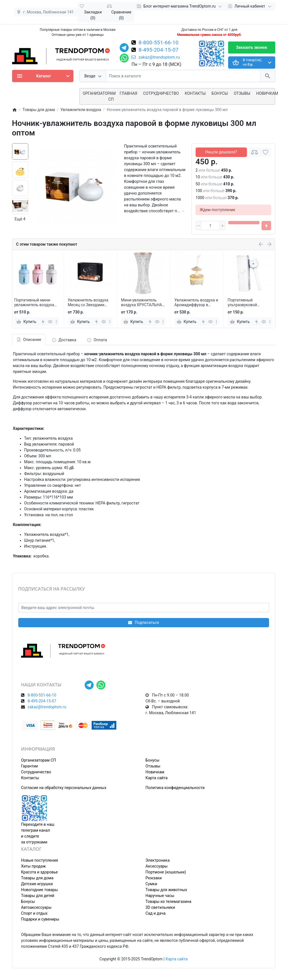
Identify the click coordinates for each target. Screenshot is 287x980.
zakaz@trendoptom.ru (156, 57)
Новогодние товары (39, 890)
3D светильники (160, 907)
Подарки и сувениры (40, 919)
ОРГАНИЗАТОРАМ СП (99, 96)
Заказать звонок (252, 47)
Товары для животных (166, 890)
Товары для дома (37, 878)
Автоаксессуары (36, 907)
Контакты (195, 93)
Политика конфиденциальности (175, 788)
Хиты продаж (33, 866)
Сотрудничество (36, 772)
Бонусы (220, 93)
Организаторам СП (39, 760)
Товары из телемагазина (168, 901)
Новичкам (267, 93)
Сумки (151, 884)
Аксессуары (157, 866)
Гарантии (29, 766)
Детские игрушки (37, 884)
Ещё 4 (20, 219)
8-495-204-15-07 (158, 50)
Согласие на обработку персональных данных (64, 788)
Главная (129, 93)
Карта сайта (157, 778)
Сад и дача (156, 913)
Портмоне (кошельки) (166, 872)
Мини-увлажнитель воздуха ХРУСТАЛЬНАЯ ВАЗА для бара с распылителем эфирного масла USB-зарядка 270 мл (143, 303)
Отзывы (242, 93)
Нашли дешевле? (221, 152)
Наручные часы (160, 896)
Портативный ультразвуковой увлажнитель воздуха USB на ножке (248, 303)
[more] (56, 322)
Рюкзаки (154, 878)
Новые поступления (40, 860)
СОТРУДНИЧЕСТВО (161, 93)
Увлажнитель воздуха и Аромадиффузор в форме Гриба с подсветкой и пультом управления (196, 303)
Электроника (158, 860)
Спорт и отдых (34, 913)
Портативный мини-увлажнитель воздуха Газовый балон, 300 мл (35, 303)
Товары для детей (38, 896)
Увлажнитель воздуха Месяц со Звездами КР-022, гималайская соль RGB (88, 303)
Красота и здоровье (39, 872)
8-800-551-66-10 (158, 43)
